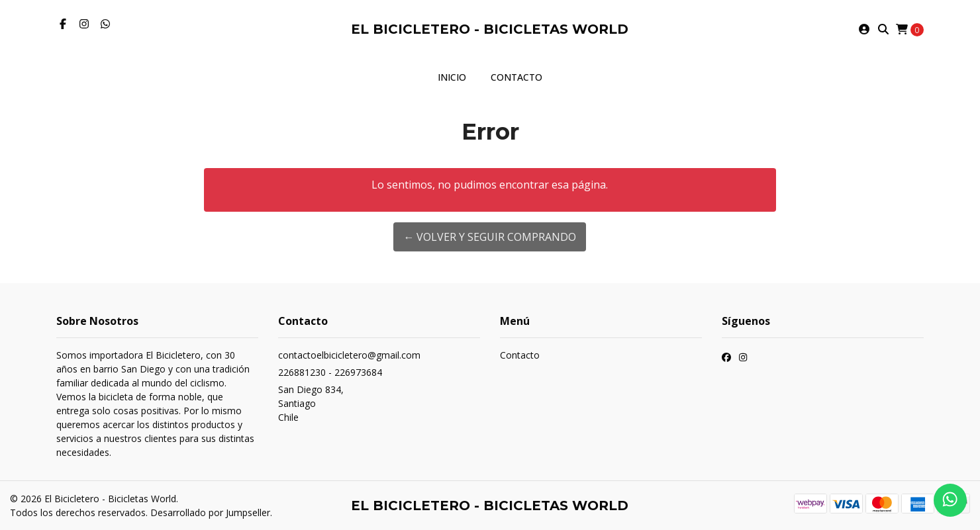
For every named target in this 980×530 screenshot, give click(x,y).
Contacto (516, 77)
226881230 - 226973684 (330, 372)
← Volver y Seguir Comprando (490, 237)
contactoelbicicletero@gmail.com (349, 355)
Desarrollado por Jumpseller (210, 512)
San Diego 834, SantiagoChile (311, 403)
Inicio (452, 77)
